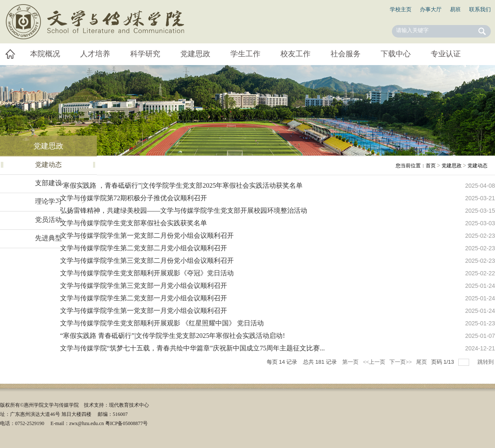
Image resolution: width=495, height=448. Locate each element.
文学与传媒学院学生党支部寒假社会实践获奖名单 (134, 223)
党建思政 (452, 166)
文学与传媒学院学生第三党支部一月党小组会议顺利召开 (144, 286)
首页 (431, 166)
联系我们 (480, 9)
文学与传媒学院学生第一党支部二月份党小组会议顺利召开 (147, 235)
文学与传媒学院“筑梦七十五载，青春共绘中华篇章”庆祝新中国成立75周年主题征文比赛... (192, 348)
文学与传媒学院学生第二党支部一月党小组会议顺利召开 (144, 298)
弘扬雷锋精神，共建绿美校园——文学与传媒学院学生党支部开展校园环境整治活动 (184, 210)
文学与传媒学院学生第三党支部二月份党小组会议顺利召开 (147, 260)
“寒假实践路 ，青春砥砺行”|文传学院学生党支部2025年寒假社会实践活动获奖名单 (181, 185)
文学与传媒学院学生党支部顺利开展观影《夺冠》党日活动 (147, 273)
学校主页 (401, 9)
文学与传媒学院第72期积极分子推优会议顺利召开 (134, 198)
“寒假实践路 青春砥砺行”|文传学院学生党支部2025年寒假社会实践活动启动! (173, 336)
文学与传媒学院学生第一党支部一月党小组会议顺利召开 (144, 311)
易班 (455, 9)
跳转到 (486, 362)
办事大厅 (431, 9)
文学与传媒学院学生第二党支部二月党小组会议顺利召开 (144, 248)
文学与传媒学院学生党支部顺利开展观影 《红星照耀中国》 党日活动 (162, 323)
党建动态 (477, 166)
